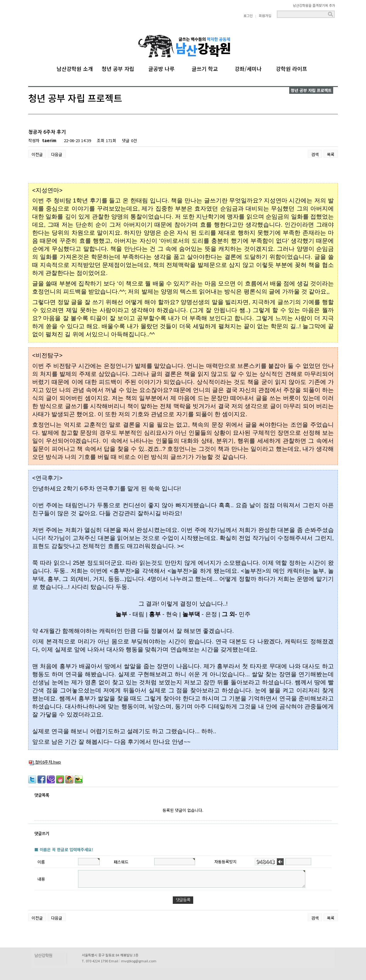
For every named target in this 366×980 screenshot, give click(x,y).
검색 (315, 154)
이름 (41, 862)
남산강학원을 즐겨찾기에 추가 (314, 5)
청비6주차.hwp (45, 762)
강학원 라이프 (292, 68)
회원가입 (265, 15)
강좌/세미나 (248, 68)
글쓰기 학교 (205, 68)
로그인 (248, 15)
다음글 (57, 154)
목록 (331, 154)
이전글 (37, 154)
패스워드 (121, 862)
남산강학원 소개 (75, 68)
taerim (49, 140)
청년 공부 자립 (118, 68)
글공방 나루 (161, 68)
